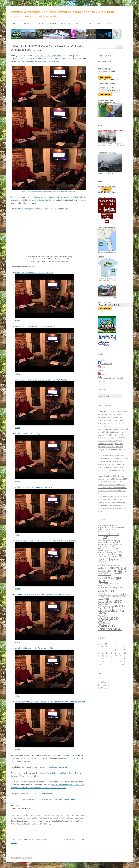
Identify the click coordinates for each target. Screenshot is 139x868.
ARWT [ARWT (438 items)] (111, 529)
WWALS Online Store (106, 285)
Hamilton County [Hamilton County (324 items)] (105, 550)
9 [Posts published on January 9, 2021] (120, 653)
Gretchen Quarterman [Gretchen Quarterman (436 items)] (108, 548)
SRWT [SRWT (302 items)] (116, 584)
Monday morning (51, 58)
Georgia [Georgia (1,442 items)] (106, 546)
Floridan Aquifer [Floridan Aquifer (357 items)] (105, 544)
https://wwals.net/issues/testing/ (56, 767)
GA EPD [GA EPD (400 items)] (118, 544)
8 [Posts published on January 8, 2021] (116, 653)
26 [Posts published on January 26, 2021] (103, 661)
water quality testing (50, 61)
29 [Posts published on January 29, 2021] (116, 661)
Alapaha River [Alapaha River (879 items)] (107, 525)
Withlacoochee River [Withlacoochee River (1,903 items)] (111, 612)
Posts (42, 23)
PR (34, 815)
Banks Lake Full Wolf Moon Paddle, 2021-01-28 (34, 273)
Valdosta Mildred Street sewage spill (30, 434)
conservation (80, 815)
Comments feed (103, 685)
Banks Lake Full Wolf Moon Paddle (48, 56)
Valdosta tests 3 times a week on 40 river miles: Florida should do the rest (45, 541)
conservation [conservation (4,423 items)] (108, 536)
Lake (30, 815)
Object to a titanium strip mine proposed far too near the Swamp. (112, 144)
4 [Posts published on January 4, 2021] (98, 653)
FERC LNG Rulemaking (107, 153)
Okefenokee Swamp (55, 818)
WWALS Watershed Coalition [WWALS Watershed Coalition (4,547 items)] (111, 625)
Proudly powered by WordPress (21, 858)
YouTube (103, 374)
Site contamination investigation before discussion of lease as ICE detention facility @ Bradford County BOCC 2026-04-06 (113, 447)
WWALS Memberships (107, 83)
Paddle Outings (104, 69)
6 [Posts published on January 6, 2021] (107, 653)
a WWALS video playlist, (26, 209)
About (100, 23)
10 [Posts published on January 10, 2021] (125, 653)
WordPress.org (103, 688)
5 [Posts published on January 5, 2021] (102, 653)
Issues (90, 23)
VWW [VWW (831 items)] (103, 599)
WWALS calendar (71, 755)
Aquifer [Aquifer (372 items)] (102, 529)
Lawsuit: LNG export (106, 227)
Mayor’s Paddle (17, 58)
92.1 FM (63, 815)
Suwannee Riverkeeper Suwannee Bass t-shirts (108, 279)
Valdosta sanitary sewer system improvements (34, 487)
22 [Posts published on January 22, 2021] (116, 659)
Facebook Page (105, 364)
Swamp (43, 815)
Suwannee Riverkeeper (36, 821)
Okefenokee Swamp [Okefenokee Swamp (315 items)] (106, 565)
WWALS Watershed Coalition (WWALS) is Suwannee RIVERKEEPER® (63, 12)
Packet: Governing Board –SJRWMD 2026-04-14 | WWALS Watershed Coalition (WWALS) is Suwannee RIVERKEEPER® (113, 499)
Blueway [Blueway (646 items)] (104, 531)
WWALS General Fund (107, 187)
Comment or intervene (110, 172)
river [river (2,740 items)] (119, 570)
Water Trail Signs (105, 197)
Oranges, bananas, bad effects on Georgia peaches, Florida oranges (43, 594)
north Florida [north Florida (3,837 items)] (108, 561)
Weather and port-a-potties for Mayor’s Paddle (34, 648)
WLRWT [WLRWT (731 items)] (104, 616)
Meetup (101, 370)
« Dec (100, 664)
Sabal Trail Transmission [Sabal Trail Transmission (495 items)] (110, 573)
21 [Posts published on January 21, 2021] (112, 659)
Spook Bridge (22, 821)
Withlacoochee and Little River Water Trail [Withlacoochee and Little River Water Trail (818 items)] (112, 607)
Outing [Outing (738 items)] (120, 565)
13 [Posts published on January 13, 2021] (107, 656)
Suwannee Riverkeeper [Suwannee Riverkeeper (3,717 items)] (113, 592)
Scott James (75, 818)
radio (68, 818)
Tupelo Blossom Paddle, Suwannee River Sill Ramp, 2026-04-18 (111, 423)
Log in (100, 679)
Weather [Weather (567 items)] (104, 604)
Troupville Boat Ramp (58, 821)
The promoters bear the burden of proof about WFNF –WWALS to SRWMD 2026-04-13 (112, 491)
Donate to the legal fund (108, 251)
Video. (18, 320)
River (37, 815)
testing (47, 821)
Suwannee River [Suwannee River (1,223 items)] (110, 587)
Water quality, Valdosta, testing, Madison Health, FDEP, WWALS (41, 380)
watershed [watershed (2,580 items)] (110, 601)
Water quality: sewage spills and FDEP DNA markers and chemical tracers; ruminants (50, 702)
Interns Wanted (104, 61)
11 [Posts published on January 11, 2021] (98, 656)
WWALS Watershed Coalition (21, 824)
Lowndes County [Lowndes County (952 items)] (110, 556)
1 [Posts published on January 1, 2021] (116, 650)
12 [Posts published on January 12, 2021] (103, 656)
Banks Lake (71, 815)
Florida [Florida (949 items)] (113, 542)
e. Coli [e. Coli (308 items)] (110, 540)
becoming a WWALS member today (62, 799)
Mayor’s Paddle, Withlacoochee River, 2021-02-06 (35, 326)
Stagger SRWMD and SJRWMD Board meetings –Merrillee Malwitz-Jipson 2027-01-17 (112, 470)
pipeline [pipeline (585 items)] (103, 568)
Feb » (123, 664)
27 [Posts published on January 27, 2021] (107, 661)
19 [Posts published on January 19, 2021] (103, 659)
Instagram (103, 367)
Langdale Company (18, 818)
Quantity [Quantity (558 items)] (104, 571)
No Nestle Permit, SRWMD (75, 839)
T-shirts (101, 257)
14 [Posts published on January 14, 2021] (112, 656)
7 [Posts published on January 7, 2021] (111, 653)
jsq (50, 824)
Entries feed (102, 682)
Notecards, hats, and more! (109, 297)
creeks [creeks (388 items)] (102, 540)
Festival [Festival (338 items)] (102, 542)
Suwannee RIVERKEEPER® (43, 794)
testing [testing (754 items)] (104, 597)
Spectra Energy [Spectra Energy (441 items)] (105, 584)
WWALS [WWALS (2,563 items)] (108, 618)
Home (13, 23)
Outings (52, 23)
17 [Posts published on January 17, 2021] (125, 656)
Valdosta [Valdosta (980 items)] (118, 597)
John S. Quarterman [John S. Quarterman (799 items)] (110, 552)
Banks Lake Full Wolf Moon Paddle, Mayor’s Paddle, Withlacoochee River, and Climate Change (49, 192)
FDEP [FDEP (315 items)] (118, 540)
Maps (110, 23)
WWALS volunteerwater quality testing (106, 101)
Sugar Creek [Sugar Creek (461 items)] (105, 585)
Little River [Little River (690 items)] (114, 554)
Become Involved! (27, 23)
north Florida (42, 818)
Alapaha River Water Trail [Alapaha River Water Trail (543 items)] (111, 527)
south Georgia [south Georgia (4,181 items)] (109, 579)
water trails (33, 61)
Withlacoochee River (74, 821)
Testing (49, 815)
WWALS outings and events (22, 758)
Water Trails (66, 23)
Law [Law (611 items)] (102, 554)
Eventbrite (101, 360)
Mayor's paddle (31, 818)
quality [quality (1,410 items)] (118, 568)
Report (79, 23)
